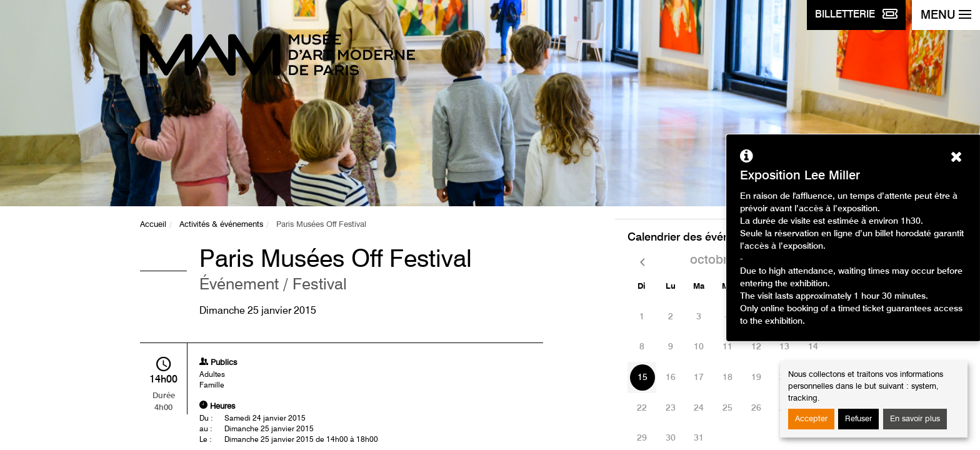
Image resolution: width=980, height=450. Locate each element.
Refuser (858, 419)
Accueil (153, 225)
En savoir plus (915, 419)
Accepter (811, 419)
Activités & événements (221, 225)
